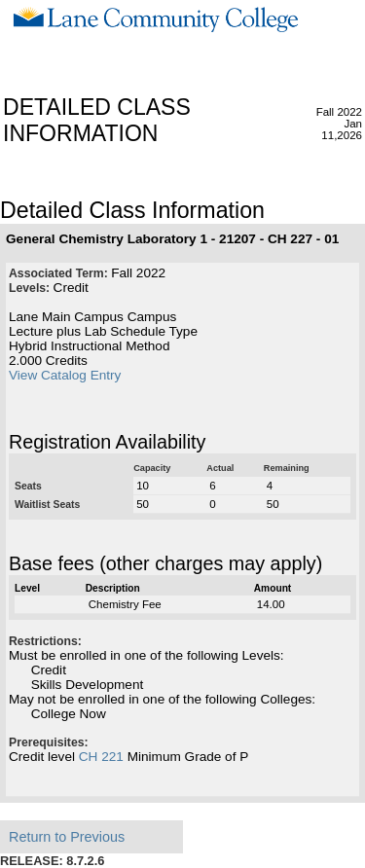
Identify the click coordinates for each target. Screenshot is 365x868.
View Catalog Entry (65, 375)
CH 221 (101, 757)
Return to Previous (67, 837)
